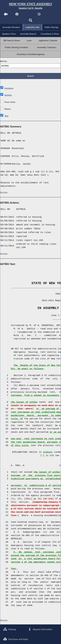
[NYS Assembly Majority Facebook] (17, 15)
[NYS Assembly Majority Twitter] (28, 15)
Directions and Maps (16, 639)
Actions (8, 96)
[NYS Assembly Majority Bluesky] (50, 15)
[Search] (30, 21)
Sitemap (10, 629)
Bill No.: (4, 62)
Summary (9, 89)
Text (6, 117)
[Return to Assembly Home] (30, 6)
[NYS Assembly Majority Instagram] (39, 15)
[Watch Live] (6, 15)
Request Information (40, 629)
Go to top (4, 193)
